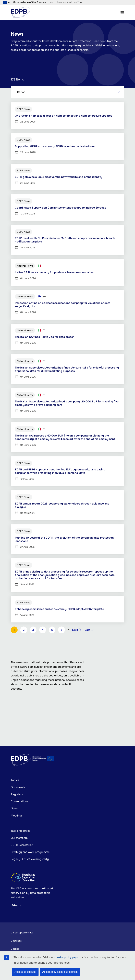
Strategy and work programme (30, 852)
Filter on (20, 92)
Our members (19, 838)
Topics (15, 780)
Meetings (17, 816)
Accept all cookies (25, 972)
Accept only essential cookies (60, 972)
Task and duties (21, 831)
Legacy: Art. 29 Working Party (30, 859)
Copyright (16, 941)
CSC (15, 905)
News (14, 808)
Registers (17, 794)
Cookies (15, 949)
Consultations (20, 801)
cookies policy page (66, 957)
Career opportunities (22, 933)
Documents (18, 787)
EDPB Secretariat (22, 845)
